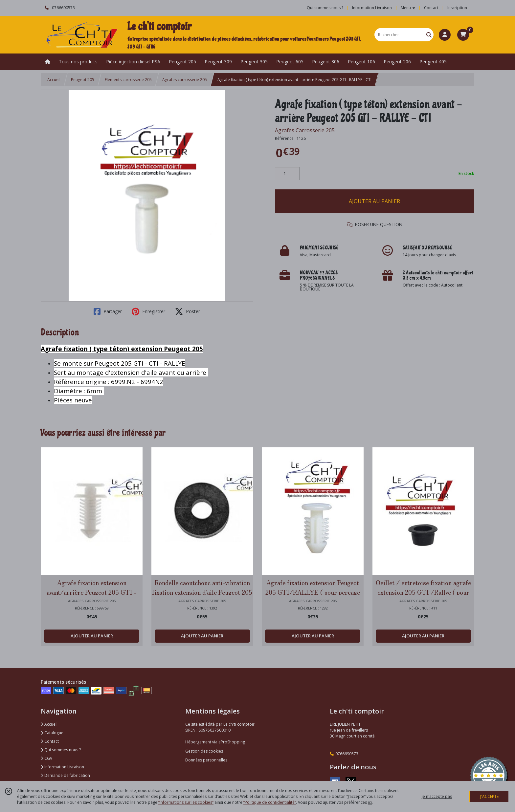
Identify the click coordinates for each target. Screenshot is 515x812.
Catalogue (52, 733)
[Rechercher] (429, 35)
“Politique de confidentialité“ (270, 802)
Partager (108, 311)
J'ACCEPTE (489, 796)
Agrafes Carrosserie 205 (305, 130)
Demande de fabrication (65, 775)
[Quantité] (287, 174)
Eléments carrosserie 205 (128, 80)
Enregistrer (148, 311)
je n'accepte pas (437, 796)
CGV (46, 758)
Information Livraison (62, 767)
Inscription (457, 8)
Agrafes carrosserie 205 (185, 80)
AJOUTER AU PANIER (374, 201)
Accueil (54, 80)
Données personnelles (206, 760)
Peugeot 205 (83, 80)
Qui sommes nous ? (61, 750)
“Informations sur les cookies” (186, 802)
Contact (431, 8)
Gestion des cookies (204, 751)
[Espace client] (445, 35)
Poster (188, 311)
